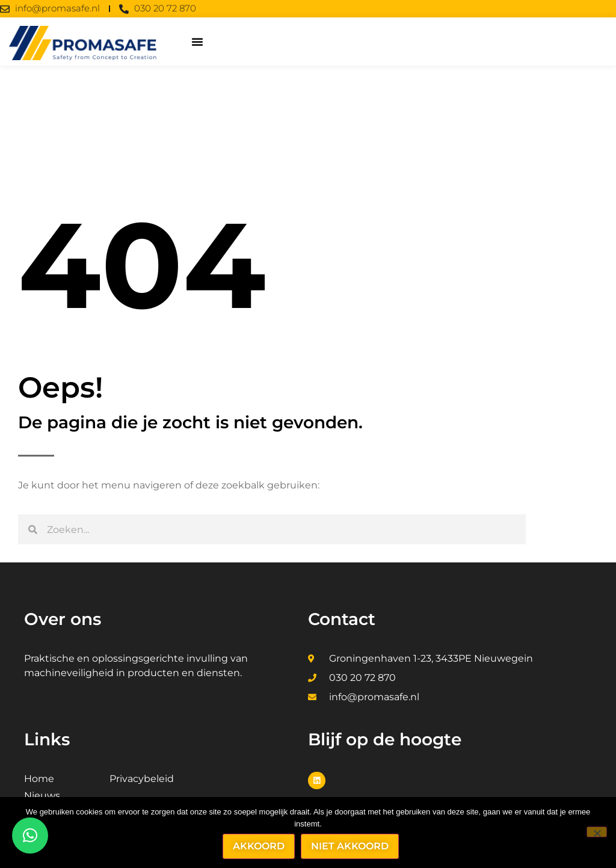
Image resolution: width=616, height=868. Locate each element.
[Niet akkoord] (597, 832)
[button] (197, 42)
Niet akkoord (350, 846)
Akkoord (259, 846)
